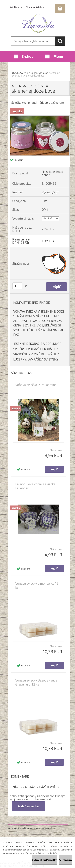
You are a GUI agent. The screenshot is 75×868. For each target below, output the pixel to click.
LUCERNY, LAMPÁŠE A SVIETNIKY (36, 359)
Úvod (15, 73)
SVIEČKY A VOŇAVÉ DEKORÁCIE (35, 349)
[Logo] (37, 24)
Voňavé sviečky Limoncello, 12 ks (37, 585)
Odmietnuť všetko (45, 860)
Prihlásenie (16, 7)
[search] (60, 41)
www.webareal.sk (44, 828)
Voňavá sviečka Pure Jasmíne (36, 385)
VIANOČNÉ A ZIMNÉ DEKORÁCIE (35, 354)
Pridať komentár (28, 806)
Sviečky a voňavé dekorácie (35, 73)
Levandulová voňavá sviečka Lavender (35, 486)
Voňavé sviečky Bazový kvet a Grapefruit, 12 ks (36, 682)
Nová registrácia (35, 7)
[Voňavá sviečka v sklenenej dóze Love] (40, 117)
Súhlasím (65, 860)
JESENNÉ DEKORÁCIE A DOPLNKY (36, 344)
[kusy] (17, 286)
